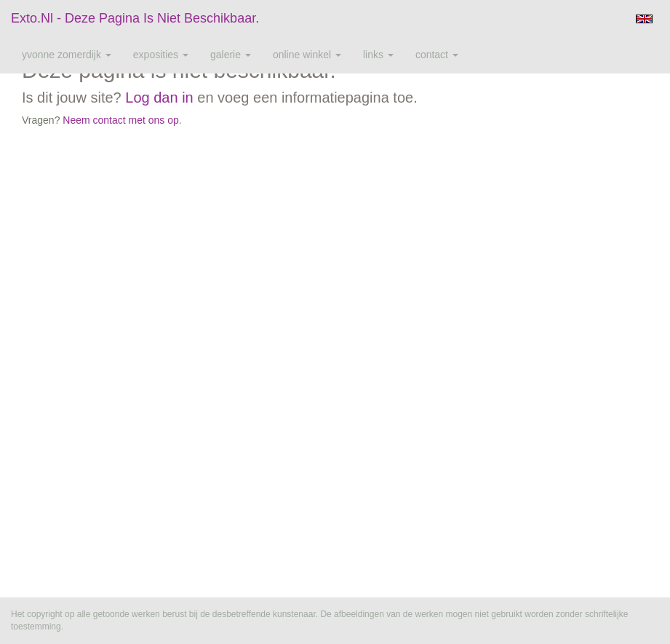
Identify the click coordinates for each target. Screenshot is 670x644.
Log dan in (159, 98)
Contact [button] (437, 55)
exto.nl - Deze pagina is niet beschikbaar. (135, 18)
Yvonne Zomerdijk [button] (67, 55)
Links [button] (378, 55)
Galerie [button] (231, 55)
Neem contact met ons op (121, 120)
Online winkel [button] (307, 55)
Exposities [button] (161, 55)
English (644, 19)
